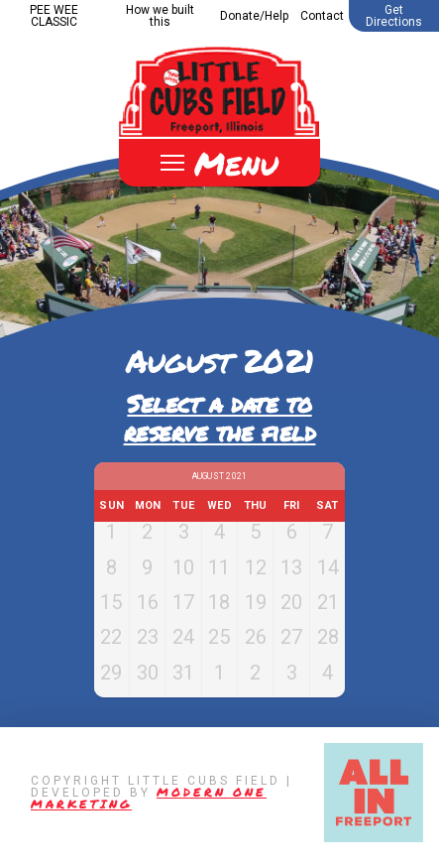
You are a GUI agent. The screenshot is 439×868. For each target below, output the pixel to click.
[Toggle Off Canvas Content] (219, 163)
